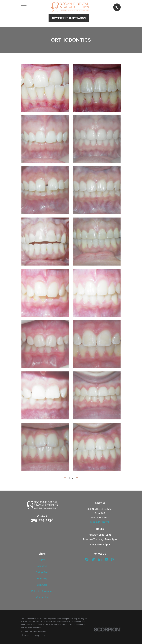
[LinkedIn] (100, 559)
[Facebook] (87, 559)
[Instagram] (113, 559)
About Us (42, 566)
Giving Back (42, 572)
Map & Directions (100, 522)
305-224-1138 (42, 520)
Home (42, 560)
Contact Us (42, 597)
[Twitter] (93, 559)
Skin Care (42, 585)
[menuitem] (25, 635)
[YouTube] (106, 559)
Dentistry (42, 579)
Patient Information (42, 591)
